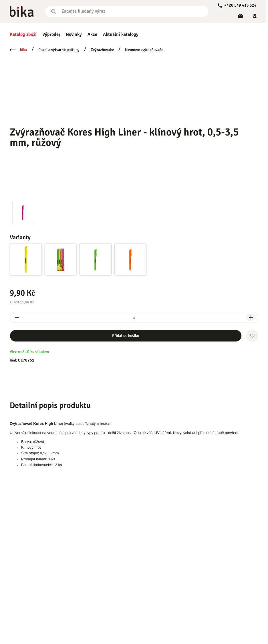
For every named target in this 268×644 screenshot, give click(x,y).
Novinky (74, 34)
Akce (92, 34)
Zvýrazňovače (102, 50)
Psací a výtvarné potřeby (59, 50)
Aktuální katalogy (121, 34)
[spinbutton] (134, 317)
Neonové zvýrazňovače (144, 50)
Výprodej (51, 34)
